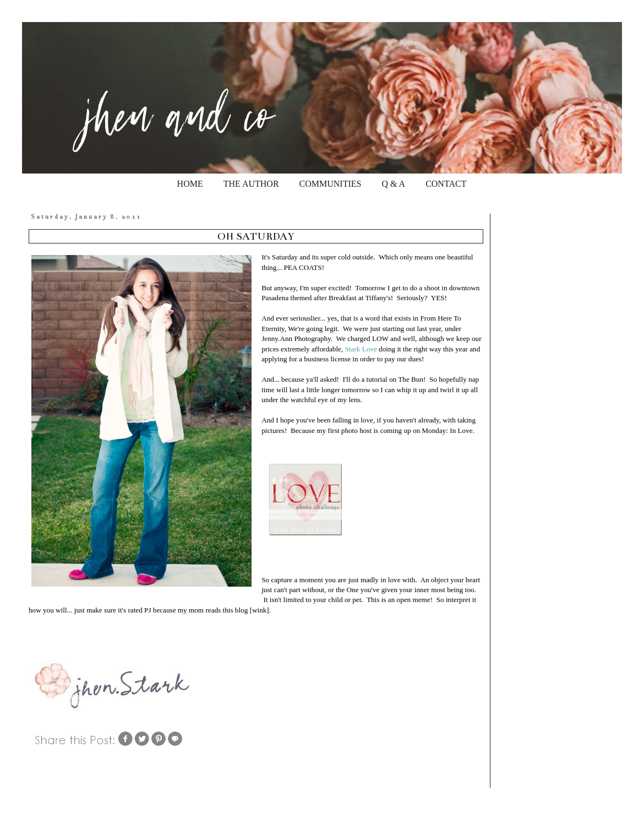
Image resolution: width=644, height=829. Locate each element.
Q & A (393, 184)
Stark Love (361, 349)
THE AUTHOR (251, 184)
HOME (190, 184)
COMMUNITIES (331, 184)
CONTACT (446, 184)
